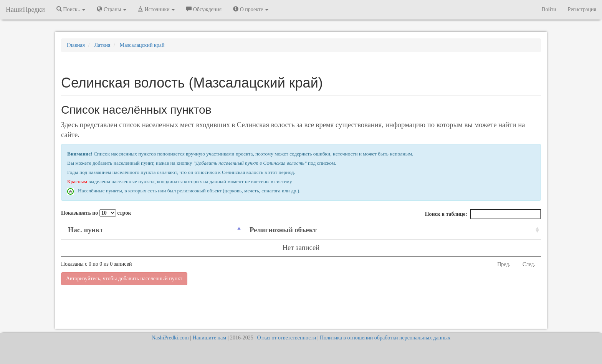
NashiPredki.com (170, 338)
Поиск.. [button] (71, 9)
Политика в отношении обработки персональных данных (385, 338)
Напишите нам (209, 338)
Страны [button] (112, 9)
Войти (549, 9)
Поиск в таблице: (483, 214)
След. (529, 264)
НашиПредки (25, 10)
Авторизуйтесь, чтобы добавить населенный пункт (124, 279)
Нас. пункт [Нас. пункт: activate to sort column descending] (86, 230)
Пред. (504, 264)
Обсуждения (204, 9)
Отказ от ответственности (286, 338)
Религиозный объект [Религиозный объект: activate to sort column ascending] (283, 230)
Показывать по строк (96, 213)
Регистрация (582, 9)
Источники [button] (156, 9)
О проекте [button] (251, 9)
